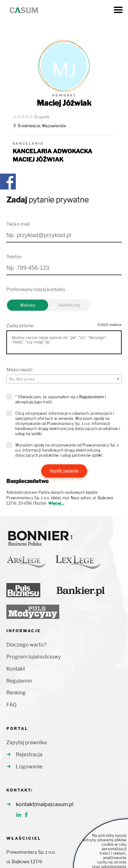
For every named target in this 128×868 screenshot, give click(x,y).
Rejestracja (29, 755)
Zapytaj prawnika (27, 742)
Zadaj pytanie (20, 325)
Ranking (16, 693)
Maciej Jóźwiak (64, 103)
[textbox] (64, 379)
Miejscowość (20, 370)
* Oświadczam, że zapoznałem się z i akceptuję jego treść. (61, 399)
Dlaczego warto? (26, 645)
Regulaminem (92, 397)
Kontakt (16, 669)
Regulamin (19, 681)
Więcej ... (56, 503)
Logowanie (29, 767)
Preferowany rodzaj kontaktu (36, 289)
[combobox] (64, 379)
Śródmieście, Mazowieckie (42, 126)
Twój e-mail (18, 224)
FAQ (11, 705)
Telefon (14, 257)
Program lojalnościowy (34, 657)
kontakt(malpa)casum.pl (45, 804)
